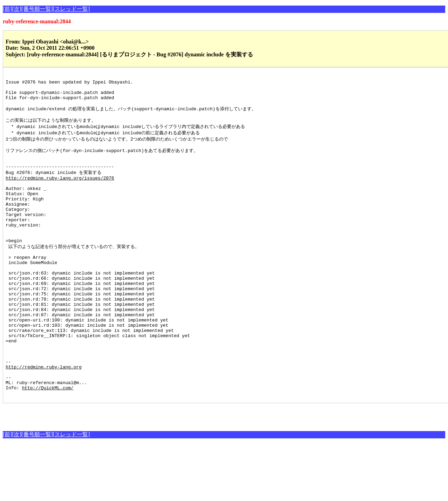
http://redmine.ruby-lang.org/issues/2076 (60, 193)
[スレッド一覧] (71, 9)
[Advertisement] (84, 471)
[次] (17, 9)
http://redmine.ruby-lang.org (43, 419)
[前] (7, 9)
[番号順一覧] (37, 9)
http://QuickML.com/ (48, 444)
